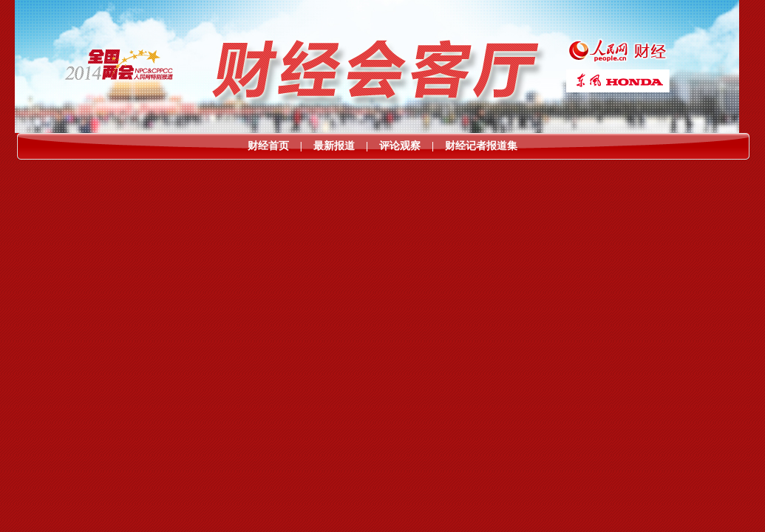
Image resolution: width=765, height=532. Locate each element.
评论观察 (400, 146)
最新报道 (334, 146)
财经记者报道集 (481, 146)
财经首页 (268, 146)
